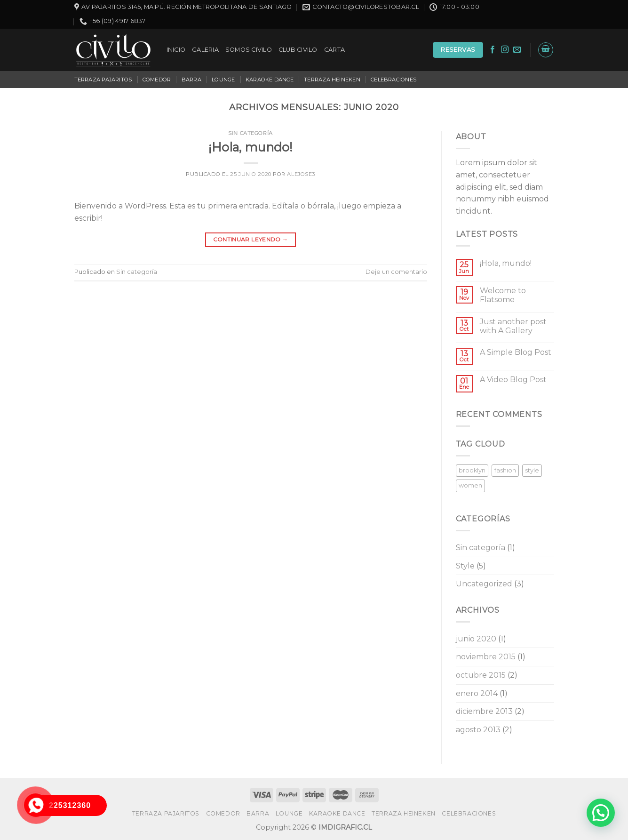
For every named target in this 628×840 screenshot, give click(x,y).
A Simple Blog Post (516, 352)
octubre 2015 (481, 675)
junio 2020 (476, 639)
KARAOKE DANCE (270, 80)
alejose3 (301, 174)
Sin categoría (250, 133)
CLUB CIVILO (298, 50)
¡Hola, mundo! (250, 147)
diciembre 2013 (484, 711)
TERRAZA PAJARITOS (103, 80)
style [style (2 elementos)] (532, 470)
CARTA (334, 50)
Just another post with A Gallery (513, 326)
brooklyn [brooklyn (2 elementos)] (472, 470)
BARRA (191, 80)
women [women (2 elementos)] (470, 485)
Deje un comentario (396, 272)
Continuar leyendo (251, 239)
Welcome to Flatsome (503, 295)
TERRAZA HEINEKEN (332, 80)
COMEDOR (157, 80)
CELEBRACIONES (393, 80)
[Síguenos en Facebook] (493, 50)
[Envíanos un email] (517, 50)
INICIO (176, 50)
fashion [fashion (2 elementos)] (505, 470)
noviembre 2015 (486, 657)
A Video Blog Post (513, 380)
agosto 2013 (478, 730)
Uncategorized (484, 584)
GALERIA (205, 50)
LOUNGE (223, 80)
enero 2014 (477, 693)
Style (465, 566)
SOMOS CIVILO (249, 50)
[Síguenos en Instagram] (505, 50)
